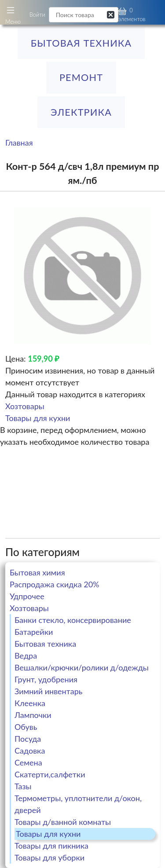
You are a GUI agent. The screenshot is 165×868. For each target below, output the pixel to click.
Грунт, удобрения (46, 679)
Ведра (26, 656)
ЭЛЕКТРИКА (81, 112)
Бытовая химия (37, 572)
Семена (28, 762)
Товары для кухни (38, 418)
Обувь (26, 727)
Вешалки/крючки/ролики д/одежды (82, 667)
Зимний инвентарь (48, 691)
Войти (37, 15)
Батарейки (34, 632)
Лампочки (33, 715)
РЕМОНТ (81, 77)
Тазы (23, 786)
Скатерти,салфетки (50, 774)
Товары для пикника (51, 846)
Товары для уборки (49, 857)
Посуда (28, 739)
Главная (19, 143)
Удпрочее (27, 596)
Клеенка (30, 703)
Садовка (30, 751)
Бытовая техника (81, 43)
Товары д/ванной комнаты (63, 822)
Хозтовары (25, 406)
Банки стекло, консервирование (73, 620)
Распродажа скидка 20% (55, 584)
